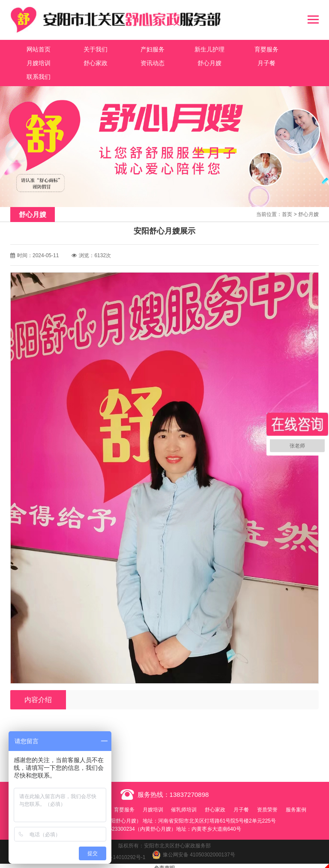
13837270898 (189, 779)
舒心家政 (36, 62)
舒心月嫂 (138, 62)
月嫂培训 (292, 48)
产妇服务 (138, 48)
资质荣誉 (289, 795)
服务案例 (164, 805)
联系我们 (241, 62)
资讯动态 (87, 62)
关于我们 (87, 48)
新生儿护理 (189, 48)
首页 (287, 199)
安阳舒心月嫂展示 (62, 730)
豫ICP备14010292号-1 (120, 853)
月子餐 (189, 62)
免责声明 (164, 863)
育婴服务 (241, 48)
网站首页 (36, 48)
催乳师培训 (200, 795)
